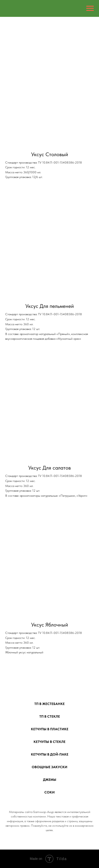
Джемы (50, 780)
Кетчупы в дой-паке (50, 754)
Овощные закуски (49, 767)
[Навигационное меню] (90, 8)
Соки (49, 792)
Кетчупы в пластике (50, 729)
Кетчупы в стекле (49, 742)
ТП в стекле (50, 716)
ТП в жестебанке (49, 704)
